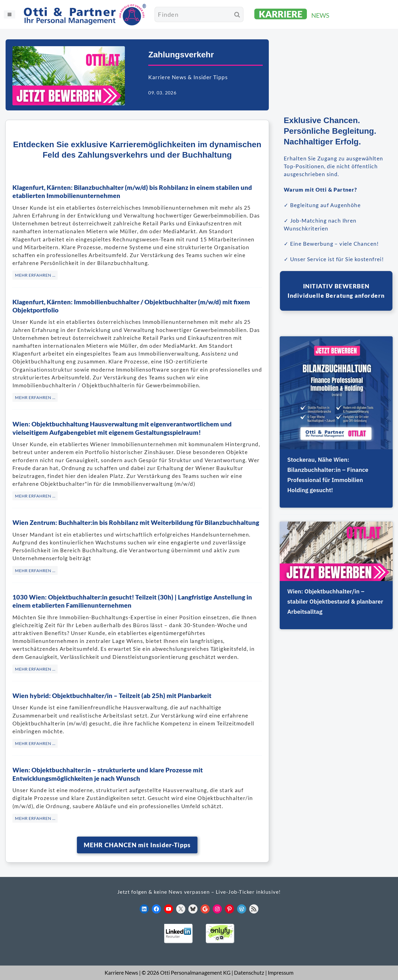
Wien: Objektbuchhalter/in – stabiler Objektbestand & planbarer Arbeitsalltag (327, 602)
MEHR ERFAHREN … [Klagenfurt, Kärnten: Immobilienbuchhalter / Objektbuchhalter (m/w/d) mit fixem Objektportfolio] (35, 397)
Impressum (281, 973)
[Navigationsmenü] (10, 14)
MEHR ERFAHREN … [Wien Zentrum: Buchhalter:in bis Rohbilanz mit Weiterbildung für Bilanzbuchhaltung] (35, 570)
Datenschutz (249, 973)
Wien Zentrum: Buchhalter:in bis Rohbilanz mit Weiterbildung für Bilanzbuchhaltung (136, 523)
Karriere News (121, 973)
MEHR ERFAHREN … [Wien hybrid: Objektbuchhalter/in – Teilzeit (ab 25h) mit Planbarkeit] (35, 743)
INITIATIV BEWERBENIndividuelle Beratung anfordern (336, 292)
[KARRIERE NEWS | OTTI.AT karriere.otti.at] (292, 14)
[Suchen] (193, 14)
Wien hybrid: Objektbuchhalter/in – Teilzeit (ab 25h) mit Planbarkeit (112, 695)
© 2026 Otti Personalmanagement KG (186, 973)
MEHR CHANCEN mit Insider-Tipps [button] (137, 845)
